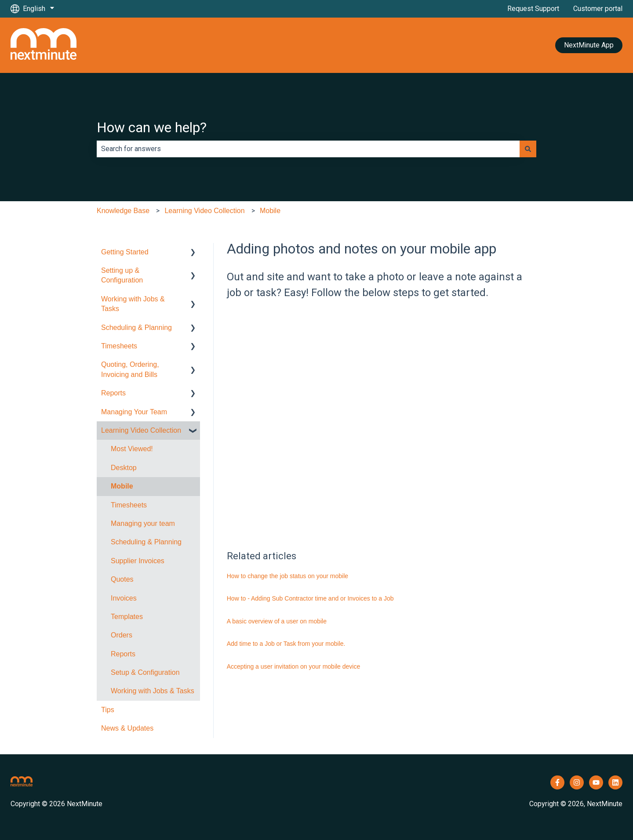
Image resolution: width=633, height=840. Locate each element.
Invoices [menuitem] (124, 598)
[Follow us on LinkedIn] (615, 782)
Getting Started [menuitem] (125, 252)
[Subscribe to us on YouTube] (596, 782)
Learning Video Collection (204, 211)
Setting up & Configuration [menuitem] (122, 275)
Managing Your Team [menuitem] (134, 412)
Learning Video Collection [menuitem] (141, 430)
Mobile (270, 211)
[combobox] (308, 149)
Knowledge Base (123, 211)
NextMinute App (589, 45)
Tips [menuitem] (108, 710)
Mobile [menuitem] (122, 486)
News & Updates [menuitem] (127, 728)
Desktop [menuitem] (124, 468)
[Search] (528, 149)
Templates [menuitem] (127, 617)
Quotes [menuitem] (122, 579)
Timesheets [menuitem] (119, 346)
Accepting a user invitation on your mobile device (294, 666)
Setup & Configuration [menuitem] (145, 672)
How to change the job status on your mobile (287, 576)
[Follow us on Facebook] (557, 782)
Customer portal (598, 9)
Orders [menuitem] (122, 635)
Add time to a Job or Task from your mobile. (286, 644)
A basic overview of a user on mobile (277, 621)
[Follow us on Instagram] (577, 782)
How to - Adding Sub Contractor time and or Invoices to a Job (310, 598)
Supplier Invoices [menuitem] (138, 561)
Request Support (533, 9)
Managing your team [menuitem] (143, 523)
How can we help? (152, 127)
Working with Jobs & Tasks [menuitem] (133, 304)
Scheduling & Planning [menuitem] (136, 328)
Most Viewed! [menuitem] (132, 449)
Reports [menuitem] (113, 393)
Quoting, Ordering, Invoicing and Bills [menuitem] (130, 369)
